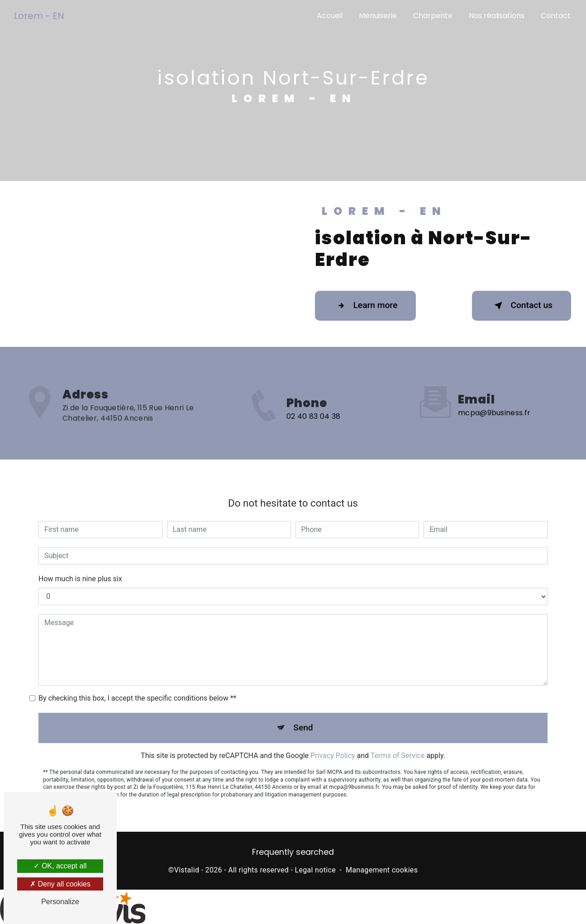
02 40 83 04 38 (313, 425)
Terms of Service (398, 747)
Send (303, 719)
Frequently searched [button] (293, 852)
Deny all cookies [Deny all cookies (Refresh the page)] (60, 884)
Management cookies (382, 870)
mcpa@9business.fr (494, 405)
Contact (556, 16)
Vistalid (187, 870)
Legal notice (315, 870)
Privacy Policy (333, 747)
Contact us (522, 306)
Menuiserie (378, 16)
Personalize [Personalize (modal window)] (60, 902)
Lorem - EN (39, 16)
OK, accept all (60, 866)
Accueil (330, 16)
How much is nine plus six (80, 570)
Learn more (366, 306)
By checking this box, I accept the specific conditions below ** (137, 689)
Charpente (433, 16)
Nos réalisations (497, 16)
